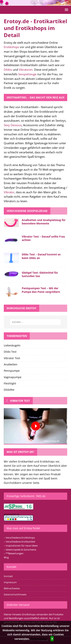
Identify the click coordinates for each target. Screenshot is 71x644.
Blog (6, 557)
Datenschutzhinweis (15, 594)
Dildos (8, 70)
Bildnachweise (12, 588)
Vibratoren (26, 70)
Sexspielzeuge (27, 74)
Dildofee (9, 390)
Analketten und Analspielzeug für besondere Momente (44, 222)
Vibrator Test (12, 358)
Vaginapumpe (13, 377)
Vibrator (9, 192)
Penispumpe (12, 371)
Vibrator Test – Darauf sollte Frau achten (43, 238)
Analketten (11, 364)
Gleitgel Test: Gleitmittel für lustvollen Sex (40, 274)
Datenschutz (39, 639)
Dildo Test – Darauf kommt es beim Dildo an (41, 256)
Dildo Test (10, 352)
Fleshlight (10, 383)
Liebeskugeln (12, 345)
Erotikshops (11, 47)
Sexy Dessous (13, 125)
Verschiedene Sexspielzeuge (27, 211)
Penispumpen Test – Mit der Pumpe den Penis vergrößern (41, 290)
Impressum (10, 582)
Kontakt (8, 576)
